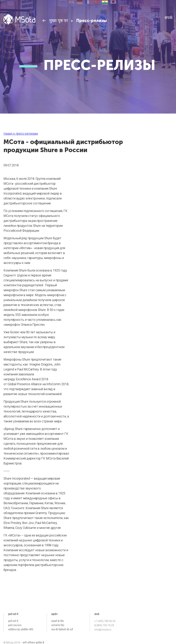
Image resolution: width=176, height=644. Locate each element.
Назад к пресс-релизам (21, 134)
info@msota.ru (103, 630)
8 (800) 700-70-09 (104, 625)
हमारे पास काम (15, 625)
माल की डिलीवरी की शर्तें (62, 630)
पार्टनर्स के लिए (58, 625)
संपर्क (169, 18)
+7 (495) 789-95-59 (105, 621)
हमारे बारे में (13, 621)
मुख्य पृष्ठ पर (59, 21)
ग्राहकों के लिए (58, 621)
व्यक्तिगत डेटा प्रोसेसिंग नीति (21, 630)
